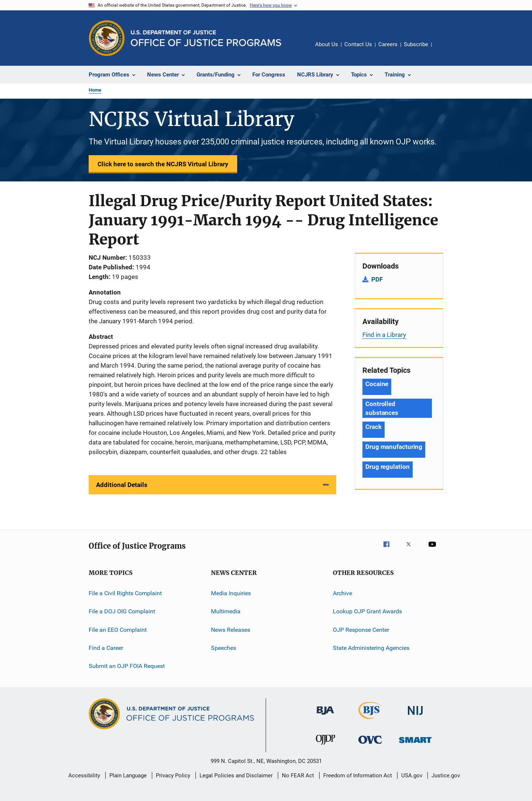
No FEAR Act (298, 776)
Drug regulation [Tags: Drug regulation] (388, 467)
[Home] (206, 38)
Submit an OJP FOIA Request (127, 666)
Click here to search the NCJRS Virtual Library (163, 164)
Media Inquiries (231, 593)
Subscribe (416, 44)
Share (443, 50)
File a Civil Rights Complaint (125, 593)
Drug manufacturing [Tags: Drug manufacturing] (394, 447)
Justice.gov (446, 776)
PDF (377, 279)
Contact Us (358, 44)
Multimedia (226, 611)
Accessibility (84, 776)
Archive (342, 593)
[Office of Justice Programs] (107, 38)
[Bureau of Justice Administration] (325, 716)
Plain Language (128, 776)
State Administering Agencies (371, 648)
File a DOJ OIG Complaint (122, 611)
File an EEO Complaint (118, 630)
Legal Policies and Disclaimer (236, 776)
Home (95, 90)
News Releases (231, 630)
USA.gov (412, 776)
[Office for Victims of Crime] (370, 745)
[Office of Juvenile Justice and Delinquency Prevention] (325, 746)
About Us (327, 44)
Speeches (224, 648)
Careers (388, 44)
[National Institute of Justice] (415, 716)
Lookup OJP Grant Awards (367, 611)
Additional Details (122, 485)
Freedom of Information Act (358, 776)
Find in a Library (384, 335)
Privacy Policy (173, 776)
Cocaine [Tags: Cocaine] (377, 384)
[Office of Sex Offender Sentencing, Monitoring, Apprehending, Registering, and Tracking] (415, 744)
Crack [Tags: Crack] (374, 427)
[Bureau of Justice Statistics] (370, 720)
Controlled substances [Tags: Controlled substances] (382, 408)
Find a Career (106, 648)
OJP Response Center (361, 630)
